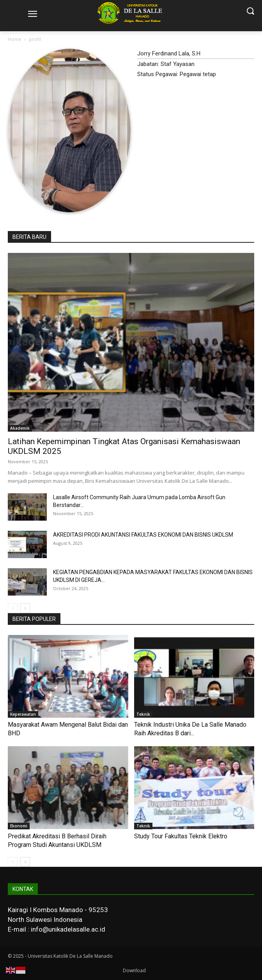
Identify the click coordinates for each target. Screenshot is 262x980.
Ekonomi (19, 826)
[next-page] (25, 608)
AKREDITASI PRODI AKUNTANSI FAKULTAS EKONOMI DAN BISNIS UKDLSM (143, 535)
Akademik (20, 428)
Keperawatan (23, 714)
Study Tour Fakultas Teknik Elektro (181, 836)
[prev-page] (13, 608)
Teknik (143, 714)
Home (15, 39)
